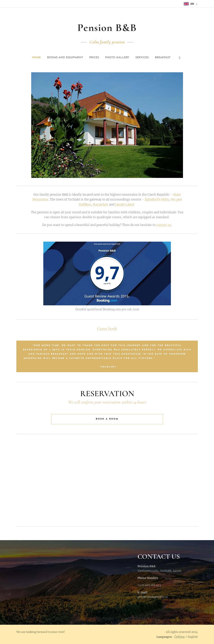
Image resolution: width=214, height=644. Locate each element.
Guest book (107, 329)
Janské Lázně (124, 204)
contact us (164, 225)
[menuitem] (81, 58)
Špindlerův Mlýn (157, 199)
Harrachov (100, 204)
